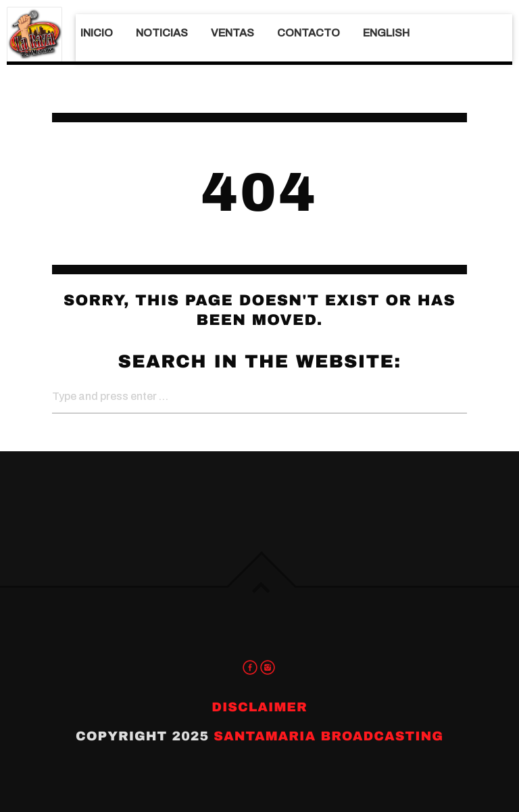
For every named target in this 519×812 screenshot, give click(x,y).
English (386, 33)
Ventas (232, 33)
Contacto (308, 33)
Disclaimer (259, 707)
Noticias (162, 33)
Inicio (97, 33)
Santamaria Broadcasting (328, 736)
